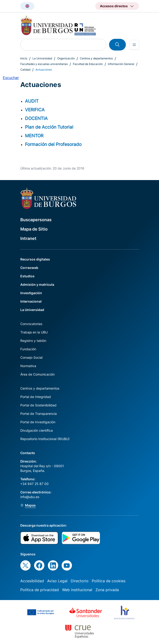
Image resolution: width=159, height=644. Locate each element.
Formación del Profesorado (53, 144)
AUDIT (32, 101)
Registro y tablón (33, 341)
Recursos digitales (35, 259)
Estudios (27, 276)
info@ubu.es (30, 497)
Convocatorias (31, 324)
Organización (66, 58)
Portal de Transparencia (39, 414)
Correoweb (29, 268)
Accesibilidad (32, 581)
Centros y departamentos (96, 58)
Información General (121, 64)
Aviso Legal (57, 581)
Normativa (28, 366)
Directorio (80, 581)
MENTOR (34, 136)
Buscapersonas (36, 220)
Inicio (24, 58)
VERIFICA (35, 110)
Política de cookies (109, 581)
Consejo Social (31, 357)
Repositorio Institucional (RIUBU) (45, 439)
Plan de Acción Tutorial (49, 127)
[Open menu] (134, 45)
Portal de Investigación (38, 422)
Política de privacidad (40, 590)
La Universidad (42, 58)
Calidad (25, 70)
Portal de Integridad (36, 397)
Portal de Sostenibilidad (38, 405)
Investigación (31, 293)
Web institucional (77, 590)
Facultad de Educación (88, 64)
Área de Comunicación (37, 374)
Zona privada (107, 590)
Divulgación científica (37, 430)
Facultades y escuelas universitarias (44, 64)
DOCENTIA (36, 118)
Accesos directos (114, 6)
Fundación (28, 349)
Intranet (28, 238)
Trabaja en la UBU (34, 332)
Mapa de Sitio (34, 229)
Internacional (31, 301)
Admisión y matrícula (37, 284)
